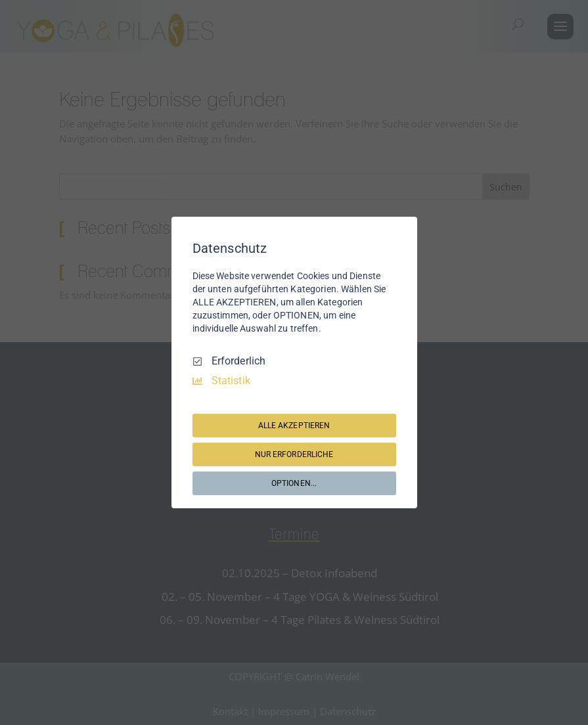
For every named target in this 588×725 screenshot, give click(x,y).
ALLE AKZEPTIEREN (294, 426)
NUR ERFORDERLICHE (294, 454)
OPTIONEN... (294, 483)
